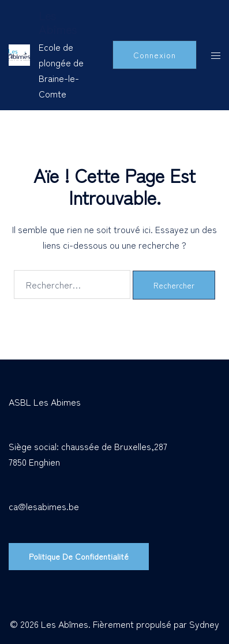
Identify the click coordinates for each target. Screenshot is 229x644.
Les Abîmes (58, 22)
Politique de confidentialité (79, 556)
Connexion (155, 55)
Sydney (204, 624)
